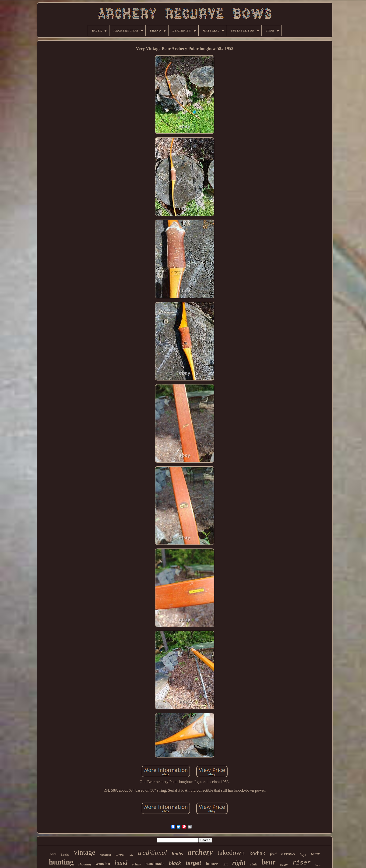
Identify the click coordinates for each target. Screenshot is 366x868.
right (239, 863)
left (225, 864)
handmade (155, 864)
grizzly (136, 864)
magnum (106, 855)
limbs (177, 853)
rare (53, 854)
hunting (61, 862)
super (284, 865)
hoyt (303, 854)
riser (302, 863)
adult (253, 864)
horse (318, 865)
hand (121, 863)
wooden (103, 864)
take (131, 855)
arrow (120, 854)
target (193, 863)
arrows (288, 854)
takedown (231, 852)
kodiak (257, 853)
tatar (315, 854)
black (175, 863)
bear (269, 862)
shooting (85, 864)
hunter (212, 864)
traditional (152, 853)
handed (65, 855)
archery (200, 852)
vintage (84, 852)
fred (273, 854)
